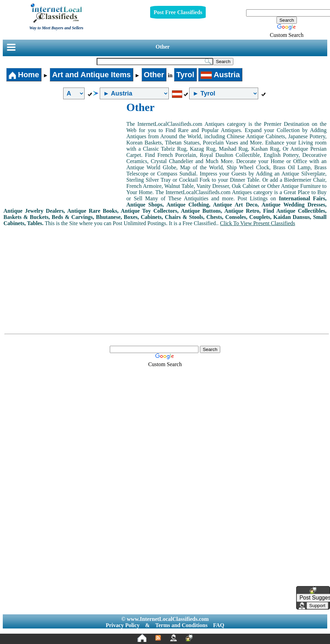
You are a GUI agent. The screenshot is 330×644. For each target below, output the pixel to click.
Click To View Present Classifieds (258, 223)
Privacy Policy (123, 625)
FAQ (219, 625)
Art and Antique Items (91, 75)
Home (24, 75)
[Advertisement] (65, 153)
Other (163, 47)
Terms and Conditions (181, 625)
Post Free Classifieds (178, 12)
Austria (220, 75)
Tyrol (185, 75)
